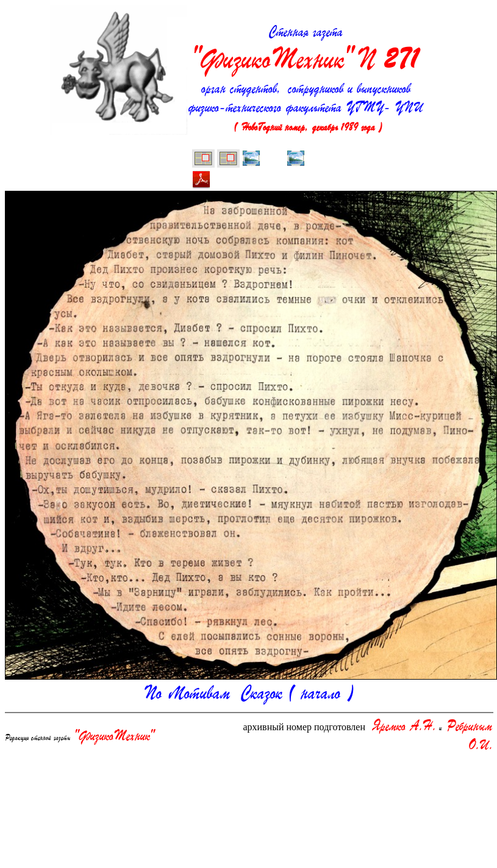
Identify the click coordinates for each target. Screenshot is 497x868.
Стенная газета (306, 51)
